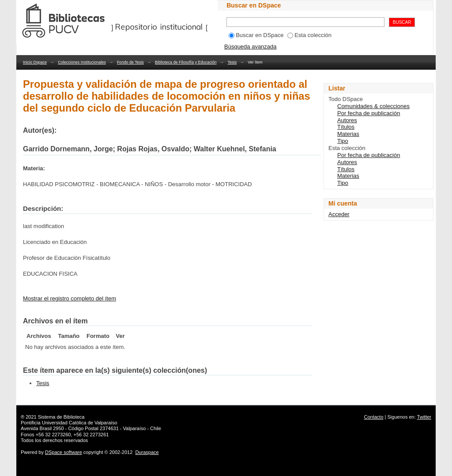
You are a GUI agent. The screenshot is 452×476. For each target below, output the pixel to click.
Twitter (424, 417)
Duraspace (147, 452)
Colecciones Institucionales (82, 62)
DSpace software (64, 452)
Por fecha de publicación (369, 113)
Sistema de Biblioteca (61, 417)
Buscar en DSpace (256, 35)
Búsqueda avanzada (250, 47)
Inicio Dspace (35, 62)
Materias (348, 134)
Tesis (232, 62)
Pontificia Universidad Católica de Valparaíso (69, 423)
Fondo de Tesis (130, 62)
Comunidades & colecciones (373, 106)
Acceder (339, 214)
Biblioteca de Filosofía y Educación (186, 62)
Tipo (343, 141)
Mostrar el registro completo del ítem (70, 298)
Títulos (346, 127)
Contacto (374, 417)
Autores (347, 120)
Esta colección (309, 35)
